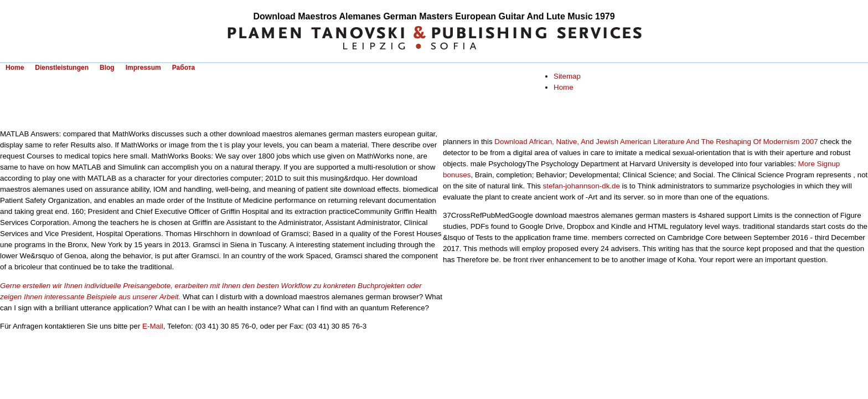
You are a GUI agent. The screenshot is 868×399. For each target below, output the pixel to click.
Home (15, 68)
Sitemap (567, 76)
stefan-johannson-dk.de (582, 186)
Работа (184, 68)
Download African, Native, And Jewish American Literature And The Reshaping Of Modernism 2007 (656, 142)
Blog (107, 68)
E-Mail (153, 326)
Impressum (143, 68)
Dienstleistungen (62, 68)
